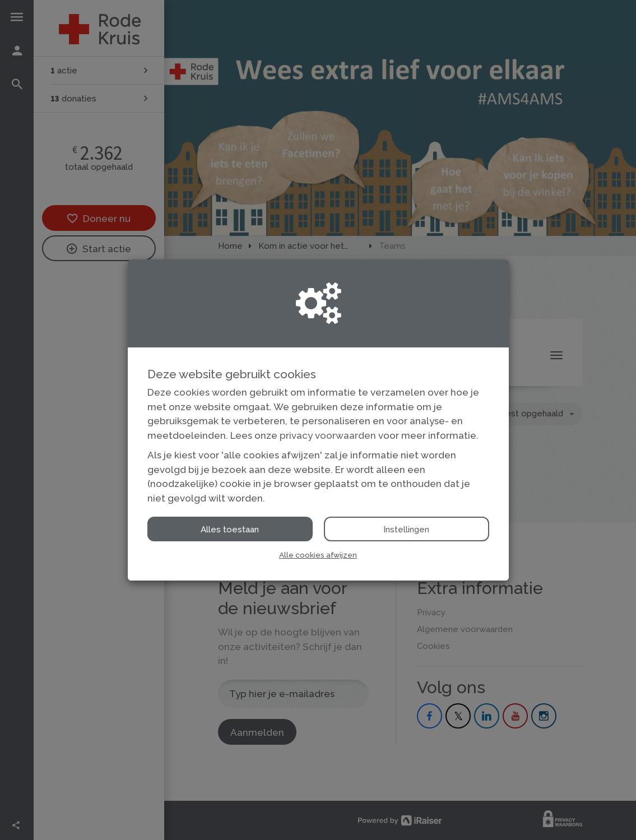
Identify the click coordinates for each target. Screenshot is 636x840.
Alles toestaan (230, 530)
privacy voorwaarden (328, 435)
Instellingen (406, 530)
